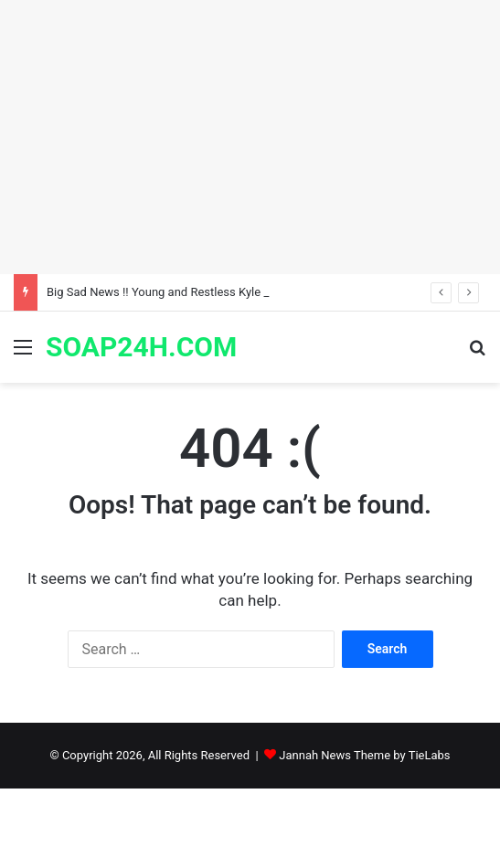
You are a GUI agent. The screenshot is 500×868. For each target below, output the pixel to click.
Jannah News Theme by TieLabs (364, 755)
